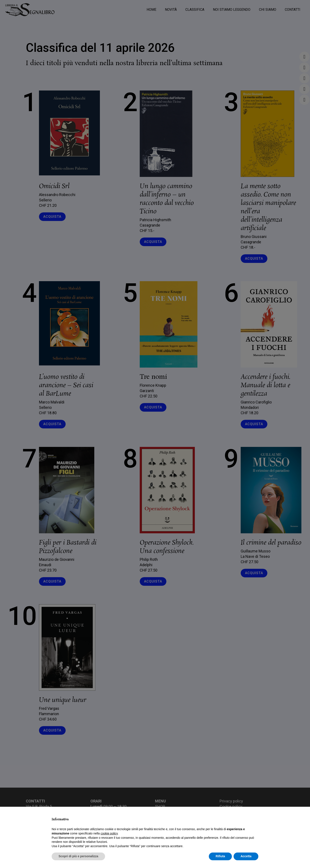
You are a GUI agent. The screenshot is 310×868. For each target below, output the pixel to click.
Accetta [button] (246, 856)
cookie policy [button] (109, 833)
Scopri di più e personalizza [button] (78, 856)
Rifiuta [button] (220, 856)
